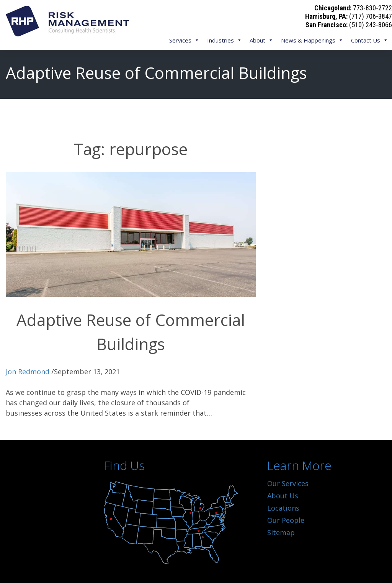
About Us (283, 496)
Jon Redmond (28, 372)
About (261, 40)
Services (184, 40)
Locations (283, 508)
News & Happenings (312, 40)
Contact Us (370, 40)
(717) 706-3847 (371, 16)
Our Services (288, 483)
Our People (286, 520)
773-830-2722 (372, 8)
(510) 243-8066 (371, 25)
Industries (225, 40)
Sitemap (281, 532)
